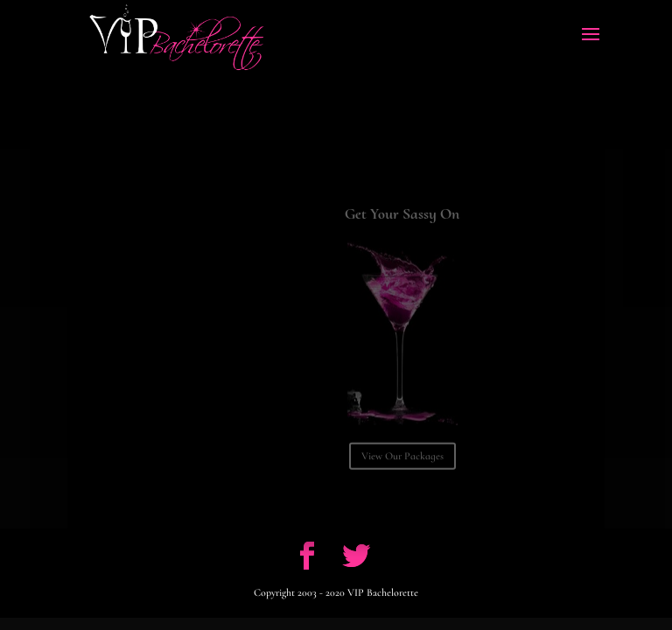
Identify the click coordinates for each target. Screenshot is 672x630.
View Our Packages (402, 463)
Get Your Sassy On (402, 220)
